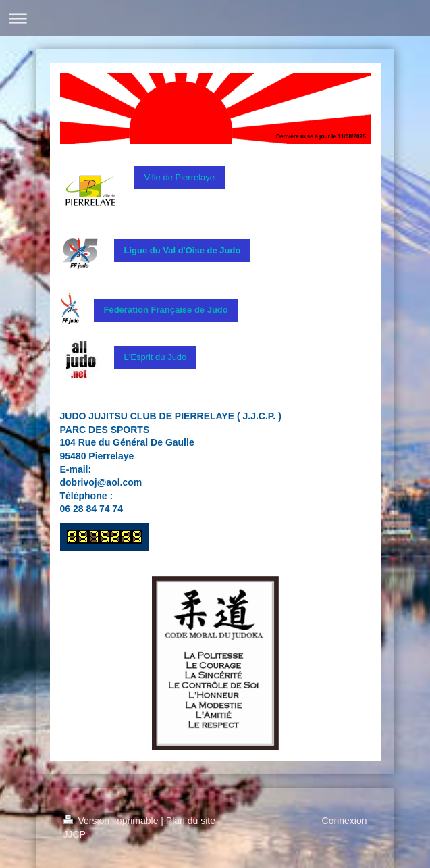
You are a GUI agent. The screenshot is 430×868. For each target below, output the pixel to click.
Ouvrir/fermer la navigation (215, 18)
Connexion (345, 821)
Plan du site (191, 821)
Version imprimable (112, 821)
